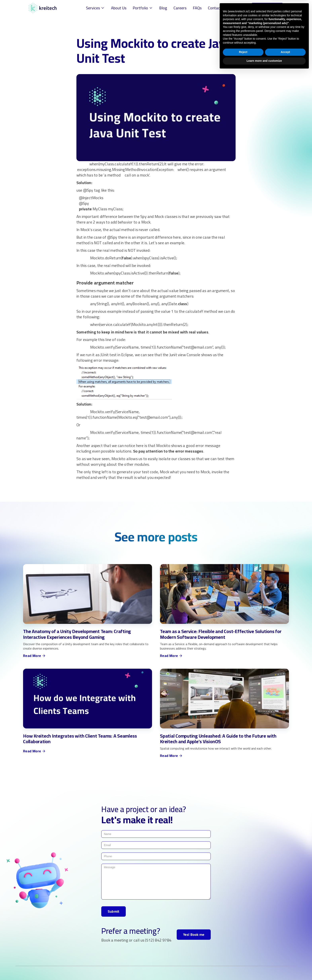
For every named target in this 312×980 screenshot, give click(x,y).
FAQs (197, 8)
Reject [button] (243, 960)
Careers (180, 8)
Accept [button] (285, 960)
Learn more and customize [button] (264, 969)
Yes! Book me (194, 934)
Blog (163, 8)
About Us (119, 8)
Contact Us (217, 8)
